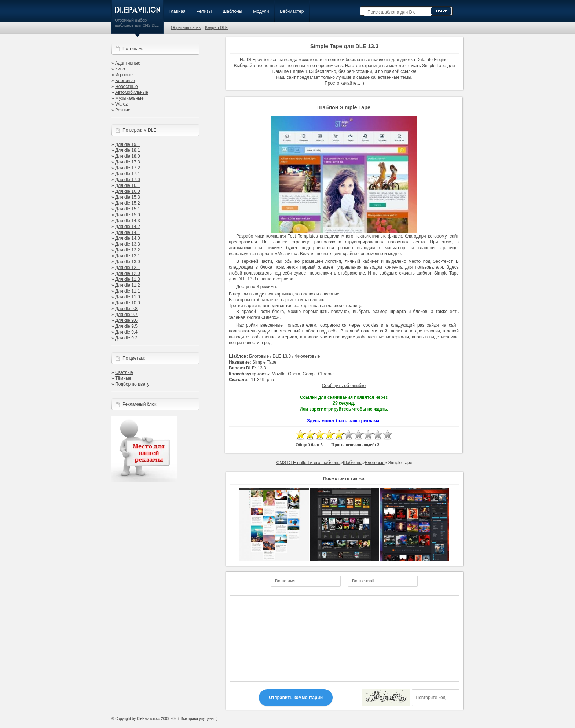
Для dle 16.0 (128, 191)
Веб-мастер (292, 11)
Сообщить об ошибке (344, 386)
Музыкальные (129, 98)
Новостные (127, 87)
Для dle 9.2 (126, 338)
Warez (121, 104)
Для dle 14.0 (128, 238)
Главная (177, 11)
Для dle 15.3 (128, 197)
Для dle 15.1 (128, 209)
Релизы (204, 11)
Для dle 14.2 (128, 227)
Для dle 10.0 (128, 303)
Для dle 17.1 (128, 174)
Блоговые (125, 81)
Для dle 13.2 (128, 250)
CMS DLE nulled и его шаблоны (309, 463)
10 (387, 435)
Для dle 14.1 (128, 232)
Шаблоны (232, 11)
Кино (120, 69)
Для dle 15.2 (128, 203)
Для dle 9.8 (126, 309)
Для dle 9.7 (126, 315)
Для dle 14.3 (128, 221)
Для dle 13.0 (128, 262)
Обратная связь (186, 27)
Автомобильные (132, 92)
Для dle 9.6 (126, 320)
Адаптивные (128, 63)
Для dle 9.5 (126, 326)
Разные (123, 110)
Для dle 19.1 (128, 144)
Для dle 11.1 (128, 291)
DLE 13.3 (247, 279)
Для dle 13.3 (128, 244)
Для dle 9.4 (126, 332)
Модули (261, 11)
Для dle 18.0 (128, 156)
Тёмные (123, 378)
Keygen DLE (216, 27)
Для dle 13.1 (128, 256)
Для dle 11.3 (128, 279)
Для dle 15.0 (128, 215)
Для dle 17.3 (128, 162)
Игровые (124, 75)
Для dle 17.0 (128, 180)
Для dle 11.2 (128, 285)
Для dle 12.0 (128, 273)
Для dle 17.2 (128, 168)
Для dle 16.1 (128, 185)
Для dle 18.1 (128, 150)
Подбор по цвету (132, 384)
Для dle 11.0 (128, 297)
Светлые (124, 372)
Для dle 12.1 (128, 268)
